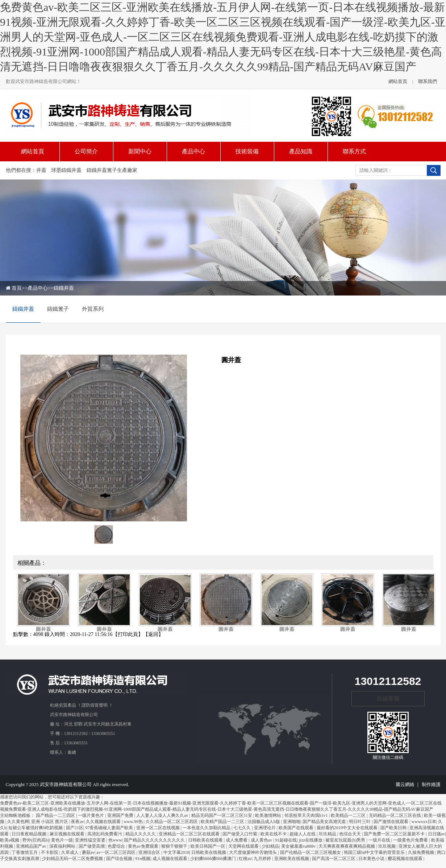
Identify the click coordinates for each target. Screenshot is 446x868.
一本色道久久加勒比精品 (207, 828)
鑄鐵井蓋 (64, 288)
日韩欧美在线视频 (209, 852)
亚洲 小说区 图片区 (50, 822)
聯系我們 (428, 81)
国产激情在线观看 (391, 822)
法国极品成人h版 (264, 822)
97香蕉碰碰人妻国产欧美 (110, 828)
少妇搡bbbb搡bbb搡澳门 (214, 859)
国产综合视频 (120, 859)
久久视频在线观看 (104, 822)
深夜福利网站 (63, 846)
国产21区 (75, 828)
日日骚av (436, 834)
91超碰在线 (286, 840)
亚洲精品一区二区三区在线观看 (190, 834)
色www (115, 840)
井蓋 (41, 170)
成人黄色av (262, 840)
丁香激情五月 (25, 852)
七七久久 (243, 828)
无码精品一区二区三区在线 (395, 815)
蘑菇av (88, 852)
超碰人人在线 (303, 834)
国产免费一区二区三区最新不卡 (395, 834)
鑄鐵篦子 (58, 309)
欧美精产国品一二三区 (223, 822)
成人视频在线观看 (170, 859)
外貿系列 (93, 309)
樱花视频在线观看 (406, 859)
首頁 (17, 288)
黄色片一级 (62, 840)
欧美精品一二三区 (349, 815)
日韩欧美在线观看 (206, 840)
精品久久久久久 (141, 834)
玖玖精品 (328, 834)
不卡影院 (50, 852)
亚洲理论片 (265, 828)
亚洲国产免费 (121, 815)
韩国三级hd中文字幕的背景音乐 (375, 852)
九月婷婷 (263, 859)
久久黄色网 (18, 822)
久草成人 (70, 852)
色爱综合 (117, 846)
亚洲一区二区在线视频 (159, 828)
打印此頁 (128, 634)
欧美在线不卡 (274, 834)
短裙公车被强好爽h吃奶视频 (36, 828)
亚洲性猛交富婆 (91, 840)
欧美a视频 (10, 840)
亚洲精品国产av (32, 846)
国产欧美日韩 (394, 828)
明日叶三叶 (360, 822)
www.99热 (134, 822)
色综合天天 (351, 834)
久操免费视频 (422, 852)
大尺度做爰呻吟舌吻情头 (253, 852)
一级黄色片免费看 (411, 840)
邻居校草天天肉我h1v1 (307, 815)
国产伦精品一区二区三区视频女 (311, 852)
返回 (153, 634)
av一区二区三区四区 (116, 852)
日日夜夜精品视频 (30, 834)
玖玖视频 (387, 846)
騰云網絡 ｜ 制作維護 (418, 784)
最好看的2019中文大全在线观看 (348, 828)
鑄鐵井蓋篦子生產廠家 (112, 170)
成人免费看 (237, 840)
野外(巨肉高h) (36, 840)
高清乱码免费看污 (105, 834)
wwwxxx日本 (424, 822)
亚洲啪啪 (292, 822)
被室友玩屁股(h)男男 (346, 840)
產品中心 (38, 288)
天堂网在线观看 (244, 846)
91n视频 (143, 859)
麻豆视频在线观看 (68, 834)
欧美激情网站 (269, 815)
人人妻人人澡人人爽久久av (163, 815)
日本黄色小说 (372, 859)
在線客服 (388, 698)
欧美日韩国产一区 (209, 846)
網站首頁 (398, 81)
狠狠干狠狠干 (175, 846)
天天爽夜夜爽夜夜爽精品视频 (347, 846)
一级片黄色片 (91, 815)
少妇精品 (270, 846)
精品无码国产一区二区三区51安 (222, 815)
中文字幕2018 (176, 852)
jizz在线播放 (311, 840)
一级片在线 (380, 840)
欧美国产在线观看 (297, 828)
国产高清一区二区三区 (334, 859)
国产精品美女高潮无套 (325, 822)
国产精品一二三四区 (56, 815)
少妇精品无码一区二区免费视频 (73, 859)
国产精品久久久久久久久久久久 (155, 840)
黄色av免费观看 (143, 846)
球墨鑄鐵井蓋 (66, 170)
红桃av (245, 859)
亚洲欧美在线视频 (292, 859)
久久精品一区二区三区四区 (172, 822)
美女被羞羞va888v (299, 846)
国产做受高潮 (92, 846)
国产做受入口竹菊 (240, 834)
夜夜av (77, 822)
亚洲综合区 (150, 852)
